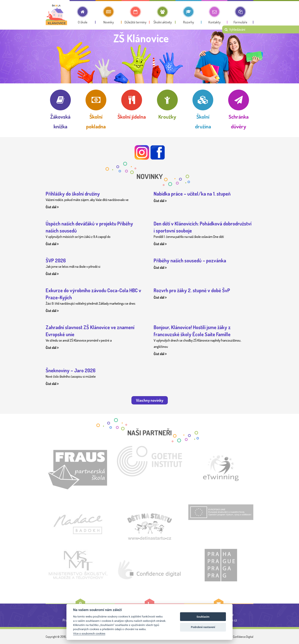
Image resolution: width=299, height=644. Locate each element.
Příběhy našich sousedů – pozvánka (190, 260)
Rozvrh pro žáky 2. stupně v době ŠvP (192, 290)
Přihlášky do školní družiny (73, 194)
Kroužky (167, 117)
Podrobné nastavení (203, 627)
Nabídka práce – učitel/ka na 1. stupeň (192, 194)
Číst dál (52, 207)
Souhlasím (203, 617)
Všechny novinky (150, 400)
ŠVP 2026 (56, 260)
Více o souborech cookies (89, 633)
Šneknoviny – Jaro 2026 (71, 370)
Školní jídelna (132, 117)
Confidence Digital (243, 637)
